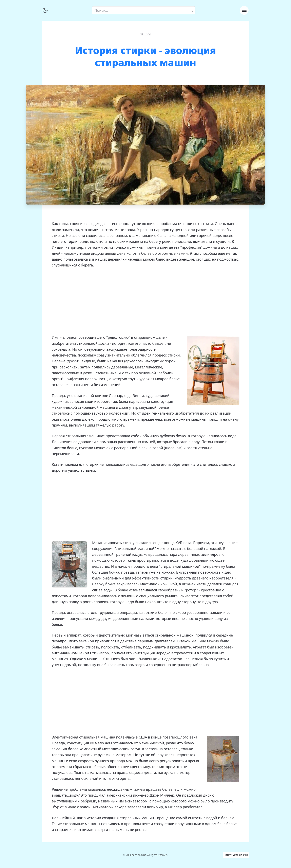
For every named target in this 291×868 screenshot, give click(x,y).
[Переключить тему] (45, 10)
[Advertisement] (145, 301)
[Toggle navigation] (244, 10)
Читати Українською (236, 855)
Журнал (145, 34)
